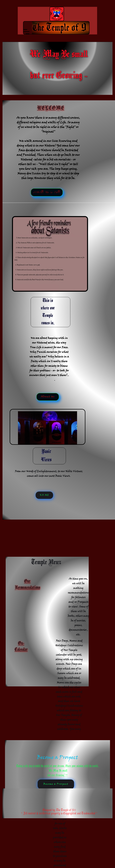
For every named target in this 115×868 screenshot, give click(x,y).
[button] (56, 28)
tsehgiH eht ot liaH (47, 192)
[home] (62, 14)
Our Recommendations (27, 585)
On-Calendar (21, 647)
